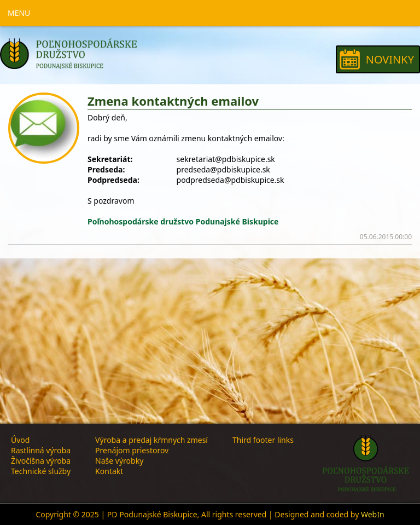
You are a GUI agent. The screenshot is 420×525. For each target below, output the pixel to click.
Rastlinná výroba (41, 450)
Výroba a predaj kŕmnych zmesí (151, 440)
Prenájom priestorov (132, 450)
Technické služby (41, 471)
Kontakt (109, 471)
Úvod (20, 440)
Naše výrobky (119, 461)
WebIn (373, 514)
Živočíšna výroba (41, 461)
